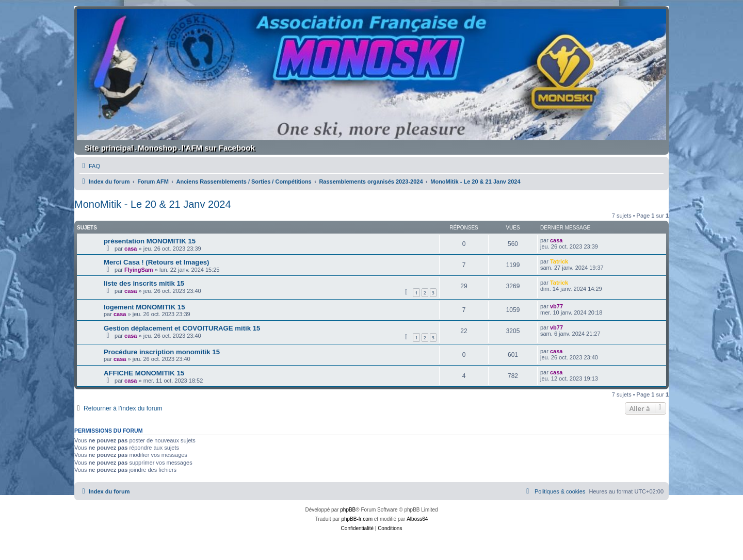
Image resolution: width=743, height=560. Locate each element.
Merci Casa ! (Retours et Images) (156, 262)
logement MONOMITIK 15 (144, 307)
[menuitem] (90, 166)
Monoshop (157, 148)
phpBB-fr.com (357, 519)
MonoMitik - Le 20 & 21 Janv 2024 (153, 204)
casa (131, 249)
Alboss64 (417, 519)
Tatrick (559, 261)
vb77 (556, 306)
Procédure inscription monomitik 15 (162, 352)
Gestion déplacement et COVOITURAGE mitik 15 (182, 328)
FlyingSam (139, 270)
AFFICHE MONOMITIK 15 (144, 373)
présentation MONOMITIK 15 (150, 241)
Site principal (109, 148)
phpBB (348, 510)
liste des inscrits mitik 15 (144, 283)
